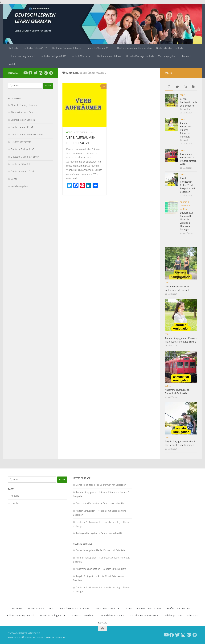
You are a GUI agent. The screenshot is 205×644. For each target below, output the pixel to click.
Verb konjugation (167, 56)
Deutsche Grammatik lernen (67, 48)
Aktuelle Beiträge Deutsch (140, 56)
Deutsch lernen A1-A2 (109, 56)
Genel (70, 132)
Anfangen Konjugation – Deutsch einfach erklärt (100, 533)
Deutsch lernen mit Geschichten (134, 48)
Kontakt (12, 64)
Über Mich (16, 503)
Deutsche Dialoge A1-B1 (53, 56)
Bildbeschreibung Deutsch (22, 56)
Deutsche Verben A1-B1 (100, 48)
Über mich (186, 56)
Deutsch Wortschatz (82, 56)
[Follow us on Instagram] (41, 73)
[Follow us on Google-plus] (46, 73)
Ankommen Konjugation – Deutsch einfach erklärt (101, 503)
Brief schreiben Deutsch (23, 120)
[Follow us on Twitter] (36, 73)
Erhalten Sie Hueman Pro (55, 637)
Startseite (13, 48)
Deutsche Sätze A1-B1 (35, 48)
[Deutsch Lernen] (25, 73)
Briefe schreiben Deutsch (169, 48)
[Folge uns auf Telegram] (51, 73)
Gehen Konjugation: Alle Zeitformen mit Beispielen (101, 485)
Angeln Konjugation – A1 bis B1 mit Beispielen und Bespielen (187, 185)
